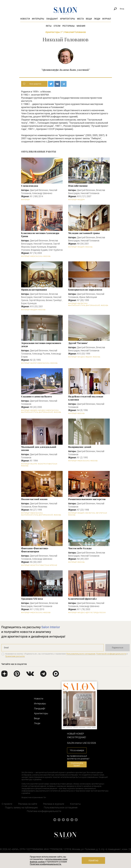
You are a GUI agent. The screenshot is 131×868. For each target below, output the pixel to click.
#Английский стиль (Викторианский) (84, 305)
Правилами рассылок (15, 656)
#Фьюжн (89, 357)
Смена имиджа (30, 186)
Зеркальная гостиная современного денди (41, 345)
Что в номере (77, 750)
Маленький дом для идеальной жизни (39, 448)
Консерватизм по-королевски (85, 290)
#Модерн (81, 200)
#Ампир (34, 363)
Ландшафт (52, 19)
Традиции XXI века (32, 599)
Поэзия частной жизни (34, 499)
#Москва (47, 256)
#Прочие (54, 565)
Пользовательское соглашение (61, 807)
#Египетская (101, 513)
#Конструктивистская (48, 464)
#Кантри (34, 464)
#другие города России (96, 613)
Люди (97, 19)
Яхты (49, 26)
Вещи (89, 19)
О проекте (7, 804)
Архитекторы (68, 19)
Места (80, 19)
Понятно (93, 861)
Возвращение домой (80, 447)
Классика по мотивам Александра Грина (40, 235)
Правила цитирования (34, 290)
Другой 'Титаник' (78, 343)
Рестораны (68, 26)
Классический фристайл (82, 599)
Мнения (81, 26)
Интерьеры (38, 19)
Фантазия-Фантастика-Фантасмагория (35, 550)
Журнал (107, 19)
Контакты (75, 804)
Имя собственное (78, 186)
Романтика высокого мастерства (87, 499)
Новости (25, 19)
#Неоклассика (37, 256)
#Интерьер (25, 200)
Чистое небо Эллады (80, 548)
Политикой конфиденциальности (111, 654)
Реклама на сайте (28, 804)
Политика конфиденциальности (44, 811)
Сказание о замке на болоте (37, 396)
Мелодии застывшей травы (84, 233)
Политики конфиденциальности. (46, 864)
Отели (57, 26)
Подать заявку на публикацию (21, 807)
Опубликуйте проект (77, 764)
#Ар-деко (81, 357)
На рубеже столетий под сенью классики (86, 398)
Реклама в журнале (54, 804)
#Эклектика (82, 304)
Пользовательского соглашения (81, 654)
